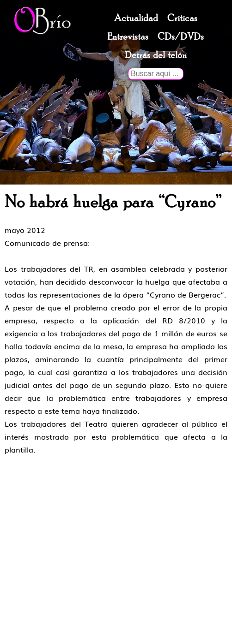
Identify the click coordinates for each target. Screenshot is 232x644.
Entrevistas (128, 37)
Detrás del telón (156, 55)
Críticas (182, 18)
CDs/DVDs (181, 37)
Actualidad (136, 18)
